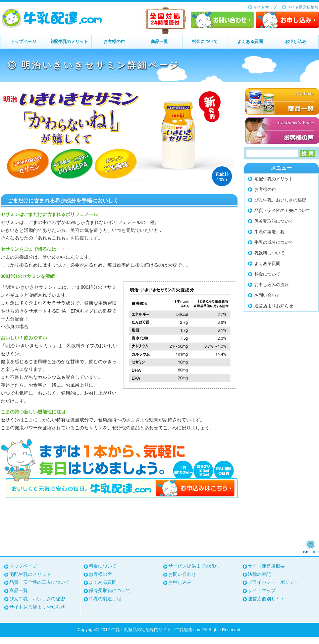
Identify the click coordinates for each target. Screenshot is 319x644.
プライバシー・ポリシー (273, 582)
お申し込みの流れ (272, 285)
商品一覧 (159, 42)
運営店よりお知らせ (274, 306)
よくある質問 (250, 42)
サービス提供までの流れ (194, 566)
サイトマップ (265, 7)
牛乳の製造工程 (269, 232)
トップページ (23, 42)
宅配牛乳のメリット (69, 42)
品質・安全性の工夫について (282, 211)
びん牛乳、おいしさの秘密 (280, 200)
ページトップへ (311, 546)
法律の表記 (259, 574)
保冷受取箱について (274, 221)
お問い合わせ (222, 20)
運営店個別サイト (266, 599)
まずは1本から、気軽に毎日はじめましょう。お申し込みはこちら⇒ (119, 468)
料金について (205, 42)
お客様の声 (114, 42)
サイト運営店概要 (266, 566)
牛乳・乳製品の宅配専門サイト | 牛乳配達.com (52, 18)
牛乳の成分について (274, 242)
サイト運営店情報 (303, 7)
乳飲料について (269, 253)
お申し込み (287, 20)
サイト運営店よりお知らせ (37, 607)
